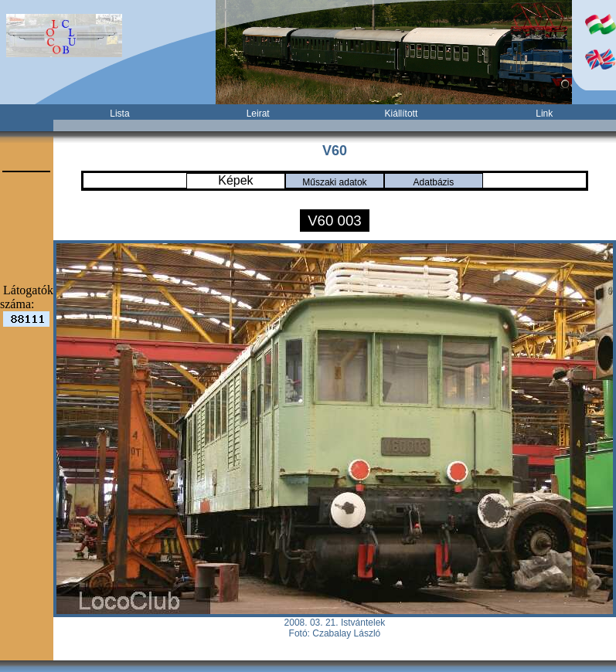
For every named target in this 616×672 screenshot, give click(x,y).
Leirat (258, 114)
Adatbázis (434, 182)
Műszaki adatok (334, 182)
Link (544, 114)
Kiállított (402, 114)
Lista (119, 114)
